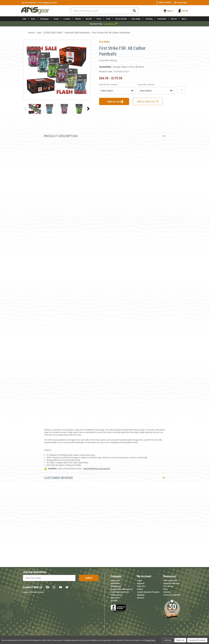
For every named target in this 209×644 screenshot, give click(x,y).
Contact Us (115, 580)
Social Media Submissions (122, 589)
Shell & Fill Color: (108, 85)
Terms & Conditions (172, 595)
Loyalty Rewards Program (148, 592)
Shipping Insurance (172, 583)
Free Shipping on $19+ (48, 3)
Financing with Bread (120, 592)
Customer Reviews (58, 478)
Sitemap (167, 592)
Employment (116, 586)
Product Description (61, 136)
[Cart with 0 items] (185, 11)
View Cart (141, 586)
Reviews (114, 601)
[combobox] (104, 11)
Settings (168, 640)
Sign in (170, 11)
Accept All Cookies (197, 640)
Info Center (168, 586)
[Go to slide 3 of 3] (25, 109)
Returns (140, 598)
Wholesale (115, 583)
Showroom (115, 598)
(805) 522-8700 (165, 2)
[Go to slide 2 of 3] (88, 109)
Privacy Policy (116, 595)
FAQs (165, 589)
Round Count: (146, 85)
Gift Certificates (170, 580)
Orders (140, 589)
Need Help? (182, 3)
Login (139, 580)
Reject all (180, 640)
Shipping (141, 595)
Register (141, 583)
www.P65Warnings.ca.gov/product (97, 469)
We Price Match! (29, 3)
